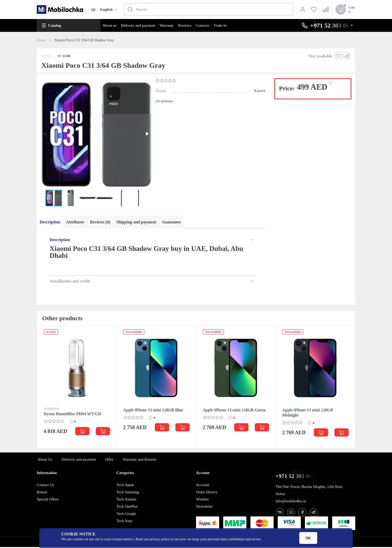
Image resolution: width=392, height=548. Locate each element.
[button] (96, 134)
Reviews (185, 25)
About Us (45, 460)
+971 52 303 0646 (296, 477)
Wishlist (202, 500)
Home (41, 40)
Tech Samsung (128, 493)
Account (203, 486)
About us (110, 25)
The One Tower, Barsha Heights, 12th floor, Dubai (309, 491)
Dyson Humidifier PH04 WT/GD (72, 415)
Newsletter (204, 507)
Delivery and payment (138, 25)
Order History (207, 493)
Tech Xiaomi (126, 500)
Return (42, 493)
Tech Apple (125, 486)
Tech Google (126, 514)
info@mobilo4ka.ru (291, 502)
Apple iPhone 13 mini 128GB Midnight (308, 413)
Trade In (220, 25)
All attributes (164, 101)
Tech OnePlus (127, 507)
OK (308, 538)
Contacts (203, 25)
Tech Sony (125, 522)
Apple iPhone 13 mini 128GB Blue (153, 411)
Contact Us (45, 486)
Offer (109, 460)
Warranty (167, 25)
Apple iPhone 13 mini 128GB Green (234, 411)
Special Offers (48, 500)
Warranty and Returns (139, 460)
